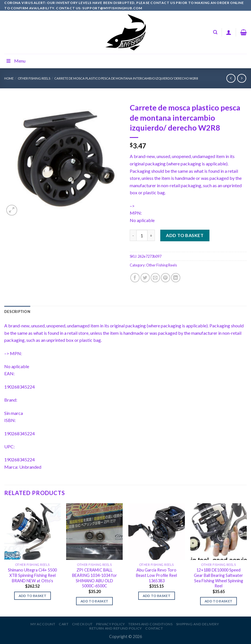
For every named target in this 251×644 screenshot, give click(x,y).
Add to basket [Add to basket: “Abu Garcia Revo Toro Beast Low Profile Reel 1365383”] (157, 596)
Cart (64, 624)
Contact (154, 628)
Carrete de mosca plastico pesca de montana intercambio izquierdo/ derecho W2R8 (126, 78)
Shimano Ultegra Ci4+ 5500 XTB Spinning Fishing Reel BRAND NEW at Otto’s (32, 575)
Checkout (82, 624)
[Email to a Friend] (155, 278)
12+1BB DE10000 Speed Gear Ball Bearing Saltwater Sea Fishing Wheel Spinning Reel (218, 578)
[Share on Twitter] (145, 278)
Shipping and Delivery (198, 624)
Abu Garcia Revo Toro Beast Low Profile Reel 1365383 (156, 575)
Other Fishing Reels (34, 78)
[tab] (17, 312)
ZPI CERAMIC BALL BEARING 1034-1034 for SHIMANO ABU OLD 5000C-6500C (95, 578)
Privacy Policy (111, 624)
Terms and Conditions (150, 624)
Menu (16, 61)
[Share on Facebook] (135, 278)
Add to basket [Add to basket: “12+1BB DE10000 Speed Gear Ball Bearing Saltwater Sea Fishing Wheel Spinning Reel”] (219, 601)
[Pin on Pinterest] (165, 278)
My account (43, 624)
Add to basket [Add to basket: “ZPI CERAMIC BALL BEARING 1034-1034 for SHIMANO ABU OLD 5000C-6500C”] (95, 601)
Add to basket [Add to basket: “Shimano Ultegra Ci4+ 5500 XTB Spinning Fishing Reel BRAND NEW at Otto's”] (33, 596)
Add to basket (185, 235)
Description (17, 312)
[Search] (215, 32)
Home (9, 78)
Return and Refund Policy (116, 628)
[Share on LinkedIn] (176, 278)
